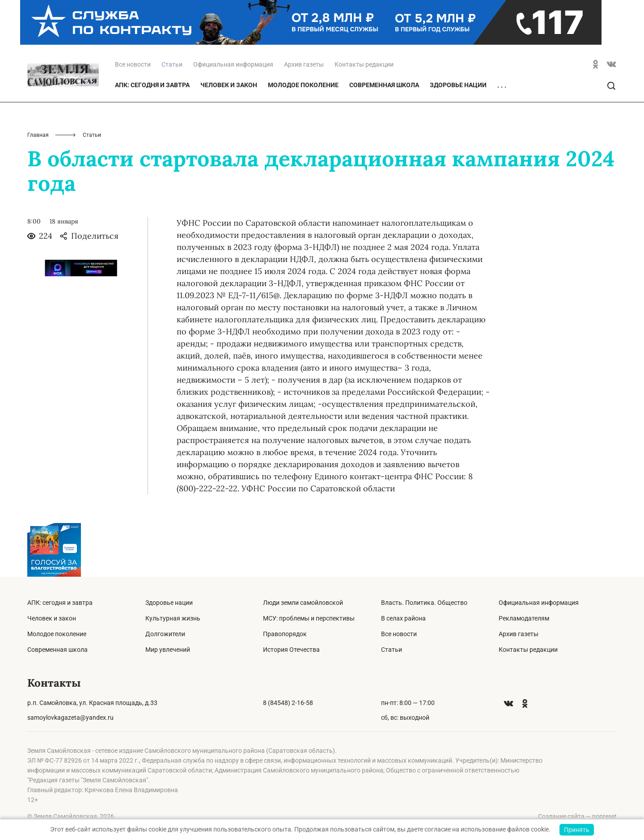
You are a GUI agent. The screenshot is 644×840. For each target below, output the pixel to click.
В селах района (403, 618)
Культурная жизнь (173, 618)
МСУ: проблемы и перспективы (309, 618)
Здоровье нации (458, 85)
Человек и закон (229, 85)
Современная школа (384, 85)
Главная (38, 135)
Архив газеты (304, 64)
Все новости (133, 64)
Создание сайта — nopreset (577, 816)
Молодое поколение (303, 85)
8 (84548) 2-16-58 (288, 703)
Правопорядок (285, 634)
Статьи (392, 650)
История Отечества (291, 650)
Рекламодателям (524, 618)
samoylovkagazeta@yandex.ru (70, 718)
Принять (577, 830)
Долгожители (165, 634)
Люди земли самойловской (303, 603)
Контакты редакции (364, 64)
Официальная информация (233, 64)
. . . (502, 85)
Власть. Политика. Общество (424, 603)
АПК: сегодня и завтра (152, 85)
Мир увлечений (168, 650)
